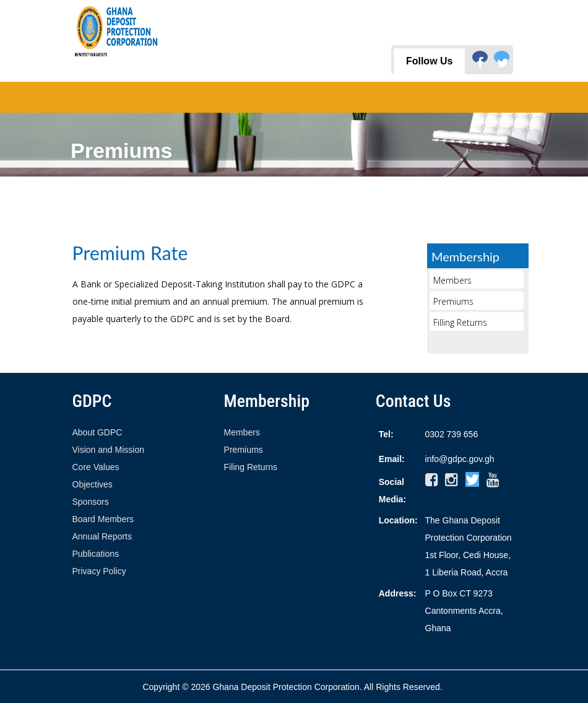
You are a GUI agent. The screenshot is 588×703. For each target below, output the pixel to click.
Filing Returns (251, 467)
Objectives (93, 484)
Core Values (96, 467)
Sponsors (91, 502)
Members (452, 280)
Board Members (103, 519)
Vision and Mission (108, 450)
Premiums (453, 301)
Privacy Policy (99, 571)
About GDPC (97, 432)
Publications (96, 554)
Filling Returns (460, 322)
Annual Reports (102, 536)
